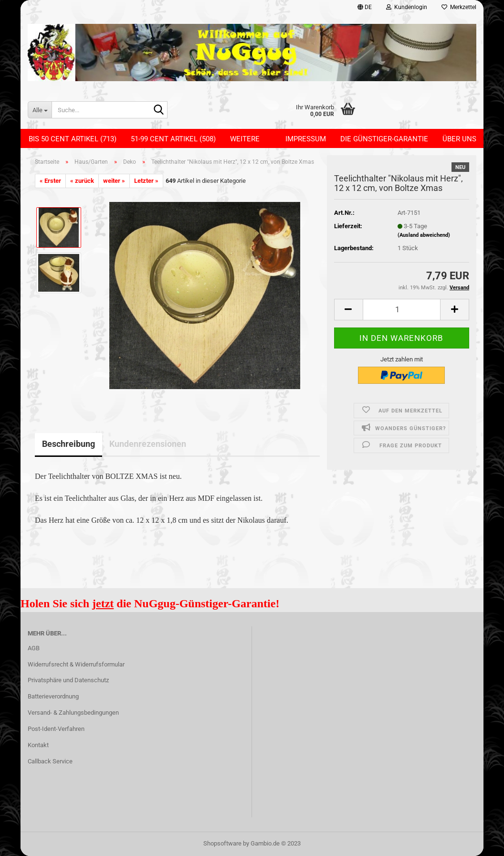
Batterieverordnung (53, 696)
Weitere (245, 139)
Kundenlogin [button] (407, 7)
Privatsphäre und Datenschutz (68, 680)
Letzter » (146, 181)
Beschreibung (68, 444)
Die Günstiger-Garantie (384, 139)
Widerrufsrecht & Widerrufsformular (76, 664)
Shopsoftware (222, 843)
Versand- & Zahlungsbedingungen (73, 713)
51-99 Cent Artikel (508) (173, 139)
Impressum (306, 139)
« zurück (82, 181)
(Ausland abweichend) (424, 235)
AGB (34, 648)
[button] (365, 7)
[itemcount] (402, 310)
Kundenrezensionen (148, 444)
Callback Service (50, 761)
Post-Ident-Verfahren (56, 729)
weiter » (114, 181)
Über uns (459, 139)
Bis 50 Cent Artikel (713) (73, 139)
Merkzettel (459, 7)
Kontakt (38, 745)
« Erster (50, 181)
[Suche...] (40, 110)
